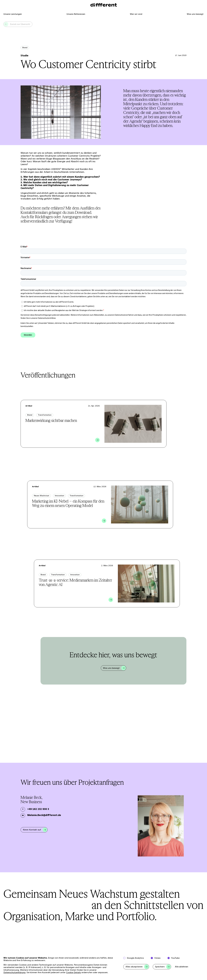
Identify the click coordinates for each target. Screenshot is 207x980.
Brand (25, 48)
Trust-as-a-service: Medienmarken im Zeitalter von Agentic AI (75, 582)
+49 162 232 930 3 (38, 809)
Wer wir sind (136, 14)
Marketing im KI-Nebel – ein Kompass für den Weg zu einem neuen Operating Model (68, 503)
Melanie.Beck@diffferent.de (44, 815)
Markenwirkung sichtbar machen (51, 420)
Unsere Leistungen (13, 14)
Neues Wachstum (41, 496)
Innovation (59, 496)
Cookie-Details (73, 972)
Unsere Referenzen (76, 14)
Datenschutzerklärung (14, 972)
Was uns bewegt (195, 14)
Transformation (45, 415)
